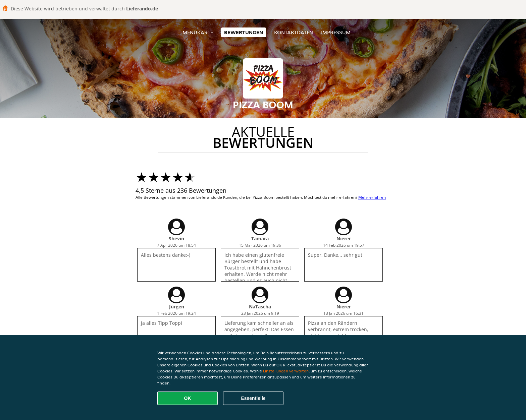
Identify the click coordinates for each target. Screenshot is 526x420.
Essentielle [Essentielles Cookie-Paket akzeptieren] (253, 398)
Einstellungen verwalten (286, 371)
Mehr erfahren (372, 197)
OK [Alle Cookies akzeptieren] (188, 398)
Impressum (336, 32)
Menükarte (198, 32)
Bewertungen (244, 32)
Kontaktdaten (294, 32)
